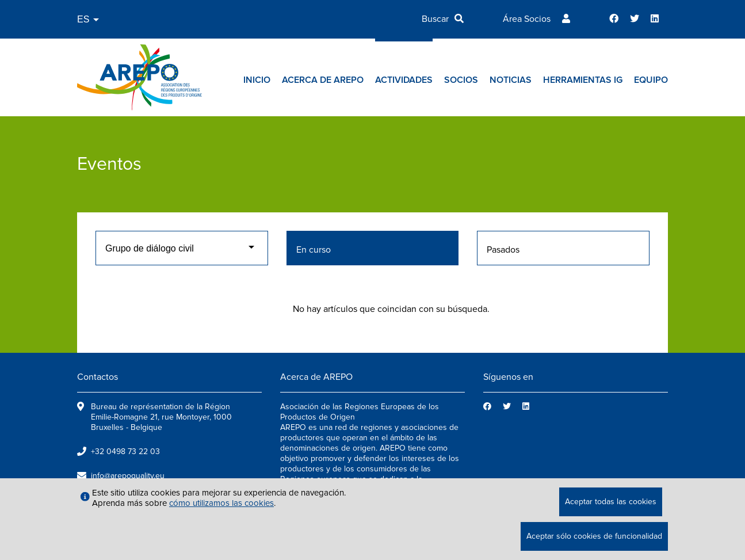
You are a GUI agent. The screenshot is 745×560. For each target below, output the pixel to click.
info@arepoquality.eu (128, 476)
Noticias (511, 80)
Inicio (257, 80)
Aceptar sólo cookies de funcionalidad (594, 536)
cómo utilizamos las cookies (221, 503)
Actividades (404, 80)
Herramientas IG (583, 80)
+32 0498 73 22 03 (125, 452)
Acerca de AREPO (323, 80)
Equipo (651, 80)
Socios (461, 80)
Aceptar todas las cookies (611, 502)
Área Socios (527, 19)
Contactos (98, 377)
